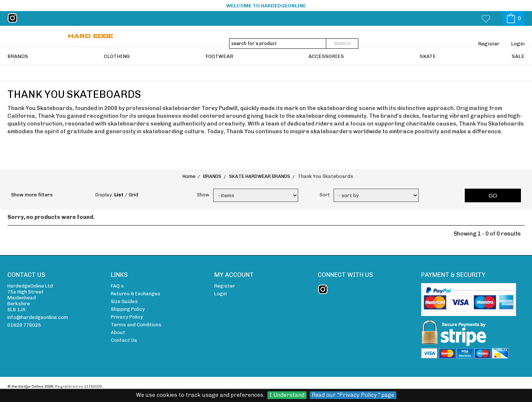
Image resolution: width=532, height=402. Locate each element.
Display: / (117, 195)
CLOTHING (117, 72)
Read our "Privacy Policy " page (353, 395)
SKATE (428, 72)
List (119, 195)
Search (342, 44)
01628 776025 (24, 325)
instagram (14, 18)
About (118, 332)
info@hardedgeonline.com (38, 317)
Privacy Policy (127, 317)
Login (518, 44)
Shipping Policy (128, 309)
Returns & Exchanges (136, 294)
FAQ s (117, 286)
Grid (133, 195)
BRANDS (18, 72)
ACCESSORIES (326, 72)
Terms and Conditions (136, 325)
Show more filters (32, 195)
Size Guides (124, 301)
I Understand (287, 395)
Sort (325, 195)
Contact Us (124, 340)
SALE (518, 72)
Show (203, 195)
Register (489, 44)
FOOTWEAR (219, 72)
